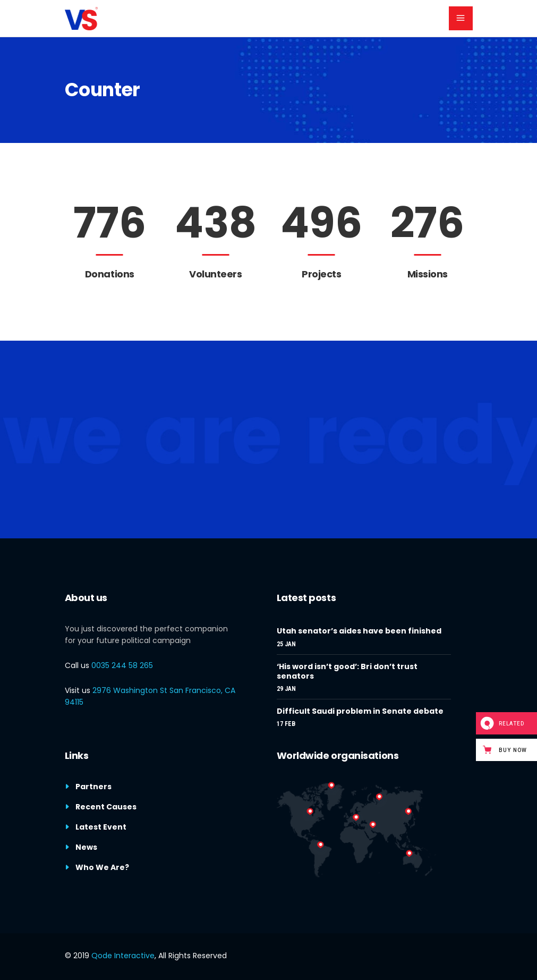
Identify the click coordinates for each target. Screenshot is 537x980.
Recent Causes (106, 807)
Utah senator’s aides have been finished (359, 631)
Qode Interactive (123, 956)
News (86, 847)
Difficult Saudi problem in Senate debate (360, 711)
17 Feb (286, 724)
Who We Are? (102, 867)
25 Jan (286, 644)
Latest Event (101, 827)
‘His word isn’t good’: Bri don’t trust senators (347, 671)
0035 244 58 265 (122, 665)
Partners (93, 787)
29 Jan (286, 689)
